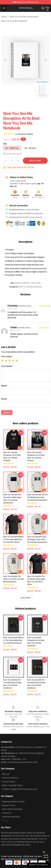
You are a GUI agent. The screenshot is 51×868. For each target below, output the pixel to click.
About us (6, 774)
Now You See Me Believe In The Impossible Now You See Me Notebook (13, 640)
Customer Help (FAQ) (11, 817)
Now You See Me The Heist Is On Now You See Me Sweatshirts (14, 579)
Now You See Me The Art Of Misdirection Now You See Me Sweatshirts (37, 497)
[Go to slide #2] (33, 102)
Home (4, 17)
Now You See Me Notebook (14, 21)
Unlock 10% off (46, 856)
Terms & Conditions (10, 778)
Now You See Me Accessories (24, 17)
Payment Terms (8, 805)
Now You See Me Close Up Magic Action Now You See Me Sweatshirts (37, 539)
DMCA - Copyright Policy (12, 785)
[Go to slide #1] (18, 102)
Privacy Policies (8, 782)
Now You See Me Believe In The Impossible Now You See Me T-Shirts (13, 539)
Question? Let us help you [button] (38, 865)
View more (26, 598)
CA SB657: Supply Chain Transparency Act (20, 789)
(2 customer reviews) (24, 134)
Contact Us (7, 813)
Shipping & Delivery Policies (13, 802)
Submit (7, 413)
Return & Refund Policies (12, 809)
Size (5, 144)
